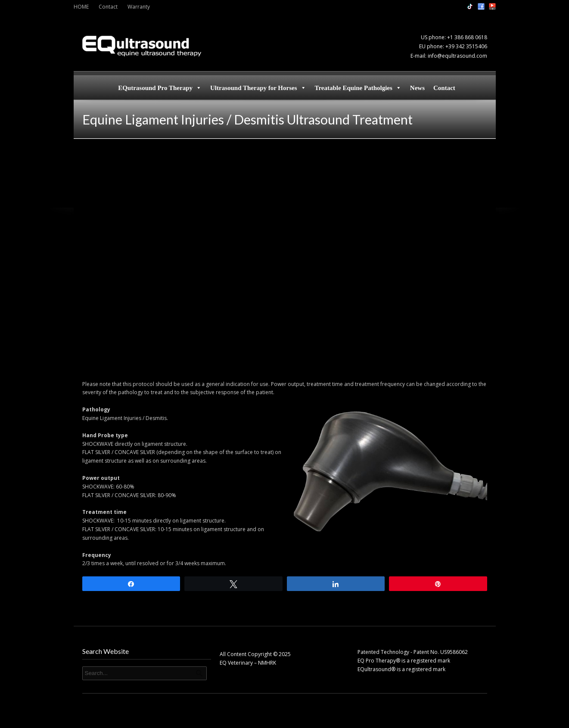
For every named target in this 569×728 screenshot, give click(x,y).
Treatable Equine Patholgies (358, 88)
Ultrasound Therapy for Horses (258, 88)
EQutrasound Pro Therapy (160, 88)
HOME (81, 7)
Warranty (139, 7)
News (417, 88)
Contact (108, 7)
